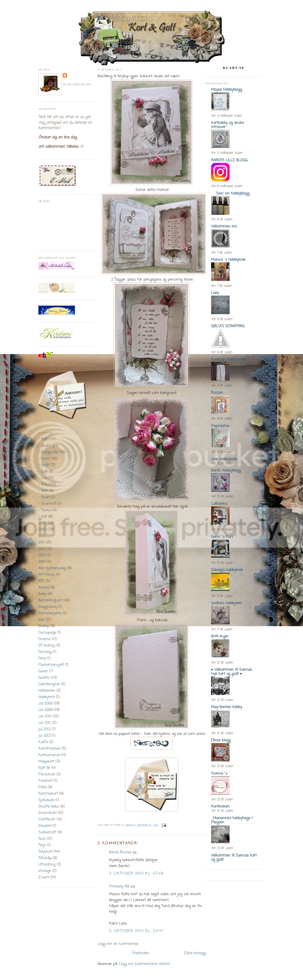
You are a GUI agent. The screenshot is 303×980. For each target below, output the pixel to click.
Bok (41, 620)
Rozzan (217, 393)
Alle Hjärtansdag (52, 568)
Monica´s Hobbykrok (228, 260)
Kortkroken (220, 807)
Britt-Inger (220, 636)
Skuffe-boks (49, 807)
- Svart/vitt (47, 504)
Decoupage (47, 633)
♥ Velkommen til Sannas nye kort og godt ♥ (232, 672)
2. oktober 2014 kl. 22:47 (136, 931)
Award (44, 588)
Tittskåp (45, 858)
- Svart (44, 497)
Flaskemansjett (51, 665)
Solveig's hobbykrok (227, 570)
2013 (42, 555)
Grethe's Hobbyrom (227, 603)
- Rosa (44, 484)
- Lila (43, 478)
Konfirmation (49, 749)
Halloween (47, 691)
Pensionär (47, 774)
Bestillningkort (50, 600)
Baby (42, 594)
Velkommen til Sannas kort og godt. (234, 858)
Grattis (44, 678)
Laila (215, 293)
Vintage (45, 871)
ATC (41, 581)
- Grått (44, 465)
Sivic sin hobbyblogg (230, 194)
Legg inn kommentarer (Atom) (145, 964)
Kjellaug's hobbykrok (228, 359)
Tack (42, 839)
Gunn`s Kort (222, 537)
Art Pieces (47, 575)
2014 (42, 562)
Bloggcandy (48, 607)
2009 (42, 530)
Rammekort (48, 794)
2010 (42, 536)
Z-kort (44, 877)
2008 (42, 523)
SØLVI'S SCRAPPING (228, 326)
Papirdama (220, 426)
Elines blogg (221, 740)
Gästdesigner (49, 684)
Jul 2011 (45, 723)
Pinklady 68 (119, 886)
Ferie (42, 658)
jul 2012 (45, 729)
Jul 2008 (45, 703)
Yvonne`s (219, 774)
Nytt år (44, 768)
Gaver (43, 671)
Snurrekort (47, 813)
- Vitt (43, 517)
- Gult (43, 472)
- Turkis (45, 510)
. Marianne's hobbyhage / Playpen (232, 820)
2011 (42, 542)
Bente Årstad (120, 852)
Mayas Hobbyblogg (227, 90)
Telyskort (46, 852)
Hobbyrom (47, 697)
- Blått (44, 439)
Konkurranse (49, 755)
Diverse (44, 639)
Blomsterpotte (50, 613)
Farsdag (45, 652)
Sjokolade (46, 800)
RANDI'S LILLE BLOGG (229, 160)
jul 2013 (45, 736)
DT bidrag (46, 646)
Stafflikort (47, 819)
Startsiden (141, 953)
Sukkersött (47, 832)
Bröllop (44, 626)
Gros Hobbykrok (224, 459)
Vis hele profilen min (77, 85)
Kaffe (43, 742)
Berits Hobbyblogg (226, 471)
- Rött (43, 491)
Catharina (219, 504)
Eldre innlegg (195, 953)
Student (45, 826)
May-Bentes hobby (227, 707)
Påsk (42, 787)
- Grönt (44, 459)
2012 (42, 549)
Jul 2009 (45, 710)
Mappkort (46, 761)
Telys (42, 845)
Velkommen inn (224, 227)
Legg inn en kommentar (118, 944)
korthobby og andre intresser (227, 125)
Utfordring (47, 865)
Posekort (46, 781)
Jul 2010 (45, 716)
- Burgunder (49, 452)
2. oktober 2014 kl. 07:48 (136, 874)
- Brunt (45, 446)
